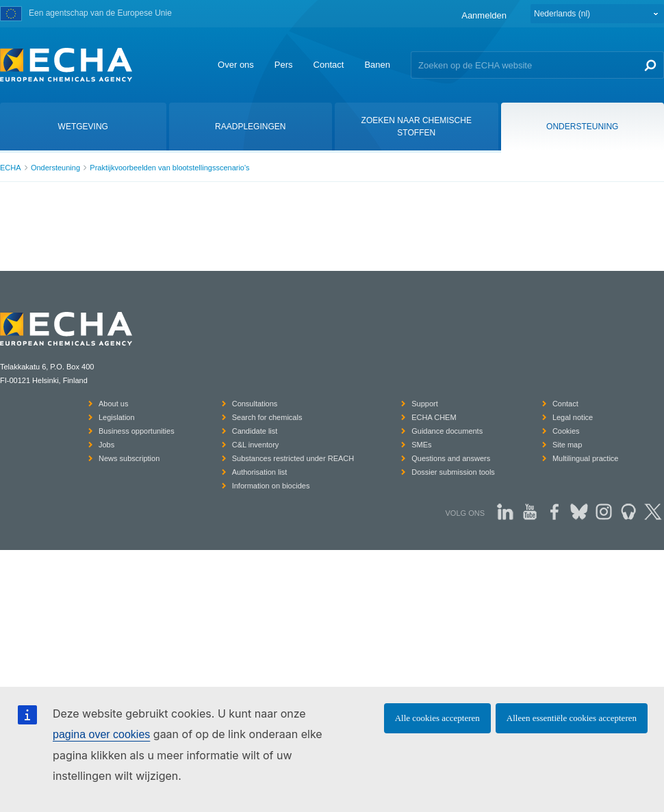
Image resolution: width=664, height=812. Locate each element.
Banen (377, 65)
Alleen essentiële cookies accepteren (572, 718)
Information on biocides (271, 486)
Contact (329, 65)
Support (425, 404)
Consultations (255, 404)
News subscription (129, 458)
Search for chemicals (267, 417)
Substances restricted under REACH (293, 458)
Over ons (236, 65)
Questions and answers (451, 458)
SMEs (421, 445)
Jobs (106, 445)
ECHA (11, 168)
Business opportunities (137, 431)
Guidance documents (447, 431)
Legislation (117, 417)
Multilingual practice (586, 458)
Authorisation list (260, 472)
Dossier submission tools (453, 472)
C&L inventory (256, 445)
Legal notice (573, 417)
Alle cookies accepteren (437, 718)
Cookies (566, 431)
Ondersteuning (55, 168)
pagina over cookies (101, 734)
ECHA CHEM (434, 417)
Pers (284, 65)
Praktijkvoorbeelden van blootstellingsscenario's (169, 168)
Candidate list (255, 431)
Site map (567, 445)
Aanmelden (484, 15)
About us (113, 404)
